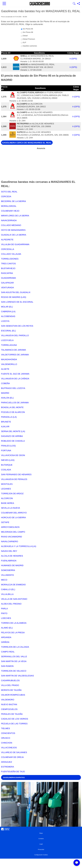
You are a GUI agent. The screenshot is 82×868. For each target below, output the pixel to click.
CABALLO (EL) (8, 589)
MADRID (5, 393)
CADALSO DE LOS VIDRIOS (15, 719)
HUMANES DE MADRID (12, 565)
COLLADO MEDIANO (11, 225)
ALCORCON (7, 498)
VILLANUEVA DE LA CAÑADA (15, 379)
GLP (24, 42)
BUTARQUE (7, 465)
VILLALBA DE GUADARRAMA (15, 244)
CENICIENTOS (8, 733)
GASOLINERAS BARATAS (14, 777)
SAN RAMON (7, 666)
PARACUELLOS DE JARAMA (15, 403)
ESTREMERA (8, 767)
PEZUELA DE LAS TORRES (14, 724)
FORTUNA (6, 451)
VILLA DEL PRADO (10, 685)
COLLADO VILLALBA (11, 254)
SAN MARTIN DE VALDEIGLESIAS (17, 676)
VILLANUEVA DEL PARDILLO (15, 335)
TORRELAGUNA (9, 345)
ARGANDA (6, 637)
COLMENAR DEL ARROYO (14, 513)
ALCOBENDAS (8, 316)
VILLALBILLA (7, 594)
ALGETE (5, 369)
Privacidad (41, 849)
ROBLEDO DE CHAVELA (13, 441)
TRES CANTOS (8, 264)
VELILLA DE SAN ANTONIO (14, 599)
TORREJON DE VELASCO (14, 671)
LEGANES (6, 489)
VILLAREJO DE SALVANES (14, 752)
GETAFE (5, 522)
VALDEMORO (8, 700)
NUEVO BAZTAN (9, 704)
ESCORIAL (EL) (8, 331)
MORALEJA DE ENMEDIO (13, 585)
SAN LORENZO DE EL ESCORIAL (17, 302)
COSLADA (6, 470)
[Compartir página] (78, 4)
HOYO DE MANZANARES (13, 230)
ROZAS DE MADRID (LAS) (14, 297)
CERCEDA (6, 196)
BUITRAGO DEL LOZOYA (13, 388)
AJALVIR (5, 427)
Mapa (41, 833)
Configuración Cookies (41, 855)
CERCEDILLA (8, 249)
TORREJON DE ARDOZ (12, 494)
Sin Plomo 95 (27, 29)
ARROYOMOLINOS (10, 527)
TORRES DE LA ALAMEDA (14, 623)
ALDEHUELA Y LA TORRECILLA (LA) (19, 546)
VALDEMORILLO (9, 364)
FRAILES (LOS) (8, 446)
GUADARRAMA (8, 278)
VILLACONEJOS (9, 748)
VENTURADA (7, 288)
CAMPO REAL (8, 652)
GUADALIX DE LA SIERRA (14, 235)
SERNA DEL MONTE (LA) (13, 431)
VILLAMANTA (7, 575)
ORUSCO (6, 738)
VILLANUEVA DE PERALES (14, 479)
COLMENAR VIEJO (10, 211)
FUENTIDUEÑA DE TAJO (13, 772)
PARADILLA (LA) (9, 417)
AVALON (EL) (7, 398)
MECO (4, 580)
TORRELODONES (10, 259)
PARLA (4, 609)
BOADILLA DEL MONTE (12, 407)
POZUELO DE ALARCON (13, 412)
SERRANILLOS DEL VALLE (14, 657)
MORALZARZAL (9, 206)
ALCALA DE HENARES (12, 556)
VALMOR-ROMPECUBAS (13, 695)
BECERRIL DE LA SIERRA (14, 201)
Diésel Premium (28, 39)
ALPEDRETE (7, 240)
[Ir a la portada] (40, 4)
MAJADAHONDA (9, 359)
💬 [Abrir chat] (77, 863)
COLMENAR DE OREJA (12, 757)
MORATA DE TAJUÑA (11, 690)
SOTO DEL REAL (9, 192)
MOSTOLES (7, 484)
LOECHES (6, 618)
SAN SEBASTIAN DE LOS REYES (17, 326)
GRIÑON (5, 642)
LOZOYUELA (7, 340)
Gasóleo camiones (29, 46)
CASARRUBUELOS (10, 680)
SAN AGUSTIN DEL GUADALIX (16, 292)
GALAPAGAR (7, 283)
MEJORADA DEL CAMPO (13, 532)
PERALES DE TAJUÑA (12, 714)
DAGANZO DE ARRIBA (12, 436)
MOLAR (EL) (7, 307)
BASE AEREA (8, 503)
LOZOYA (5, 321)
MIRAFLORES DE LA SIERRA (15, 216)
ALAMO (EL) (7, 628)
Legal (41, 844)
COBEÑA (5, 383)
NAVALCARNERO (10, 541)
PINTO (4, 613)
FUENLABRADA (9, 561)
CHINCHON (7, 743)
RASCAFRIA (7, 273)
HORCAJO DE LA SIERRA (13, 518)
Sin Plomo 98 (27, 32)
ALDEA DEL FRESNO (11, 604)
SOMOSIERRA (8, 570)
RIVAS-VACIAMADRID (12, 537)
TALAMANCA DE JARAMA (14, 350)
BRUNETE (6, 422)
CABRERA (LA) (8, 312)
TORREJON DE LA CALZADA (15, 647)
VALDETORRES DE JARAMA (15, 355)
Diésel (24, 36)
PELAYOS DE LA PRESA (13, 633)
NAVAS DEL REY (9, 551)
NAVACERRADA (9, 220)
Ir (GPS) (73, 59)
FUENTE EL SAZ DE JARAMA (15, 374)
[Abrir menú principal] (4, 4)
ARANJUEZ (7, 762)
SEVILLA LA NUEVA (11, 508)
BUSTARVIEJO (8, 268)
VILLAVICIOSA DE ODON (13, 455)
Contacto (41, 839)
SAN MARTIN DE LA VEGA (14, 661)
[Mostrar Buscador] (74, 4)
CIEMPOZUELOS (9, 709)
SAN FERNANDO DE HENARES (16, 474)
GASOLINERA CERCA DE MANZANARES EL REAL (27, 143)
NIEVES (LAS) (8, 460)
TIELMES (5, 728)
